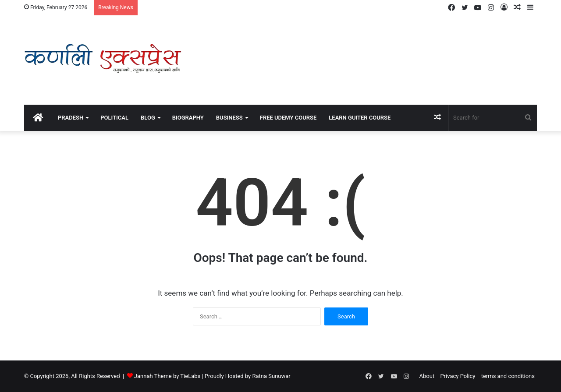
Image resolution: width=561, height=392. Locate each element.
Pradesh (71, 118)
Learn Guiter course (360, 118)
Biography (188, 118)
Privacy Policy (458, 376)
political (114, 118)
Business (229, 118)
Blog (148, 118)
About (427, 376)
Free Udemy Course (288, 118)
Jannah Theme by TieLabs (167, 376)
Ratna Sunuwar (271, 376)
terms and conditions (508, 376)
